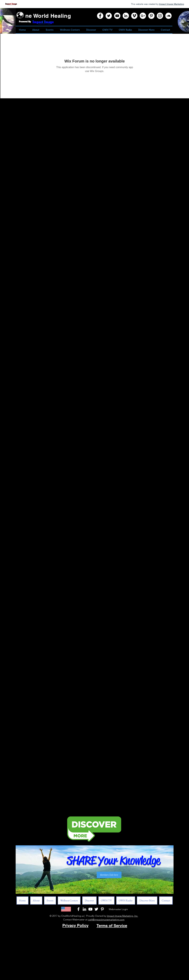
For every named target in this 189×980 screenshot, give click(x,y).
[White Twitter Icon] (96, 909)
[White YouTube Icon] (90, 909)
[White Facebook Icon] (78, 909)
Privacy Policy (75, 925)
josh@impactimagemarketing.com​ (106, 920)
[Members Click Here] (109, 875)
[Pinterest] (151, 16)
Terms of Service (112, 926)
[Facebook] (100, 16)
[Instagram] (160, 16)
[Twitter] (109, 16)
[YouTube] (117, 16)
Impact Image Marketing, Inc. (122, 916)
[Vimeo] (134, 16)
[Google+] (143, 16)
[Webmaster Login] (118, 909)
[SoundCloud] (168, 16)
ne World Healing (48, 16)
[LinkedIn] (126, 16)
